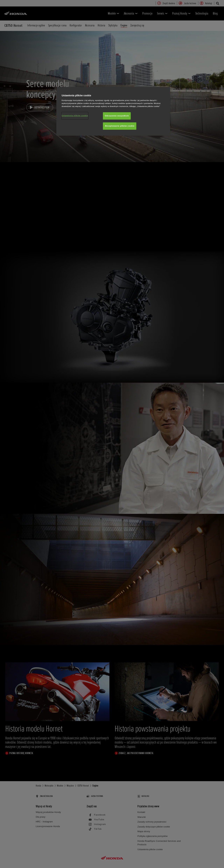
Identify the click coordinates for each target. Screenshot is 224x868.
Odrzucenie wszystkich (117, 116)
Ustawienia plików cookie (75, 116)
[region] (113, 111)
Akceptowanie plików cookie (120, 126)
